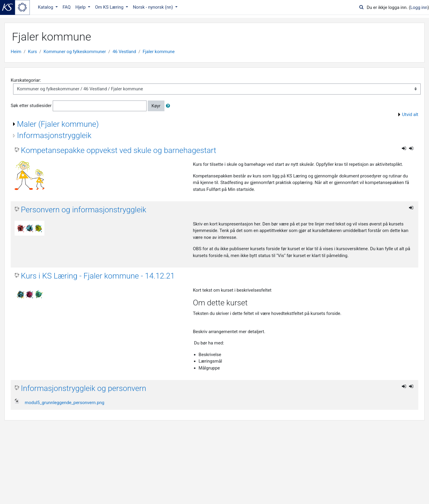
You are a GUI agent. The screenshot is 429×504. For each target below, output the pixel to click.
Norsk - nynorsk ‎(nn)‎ (153, 7)
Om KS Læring (110, 7)
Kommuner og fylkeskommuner (75, 52)
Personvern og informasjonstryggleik (84, 210)
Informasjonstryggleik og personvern (84, 388)
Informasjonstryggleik (54, 135)
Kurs (32, 52)
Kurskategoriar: (26, 80)
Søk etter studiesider (31, 106)
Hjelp (81, 7)
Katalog (46, 7)
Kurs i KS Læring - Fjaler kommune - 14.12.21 (98, 276)
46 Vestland (124, 52)
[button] (169, 106)
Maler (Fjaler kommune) (58, 124)
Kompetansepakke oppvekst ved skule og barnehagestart (119, 150)
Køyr (156, 106)
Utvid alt (410, 115)
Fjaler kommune (159, 52)
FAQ (67, 7)
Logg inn (419, 7)
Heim (16, 52)
